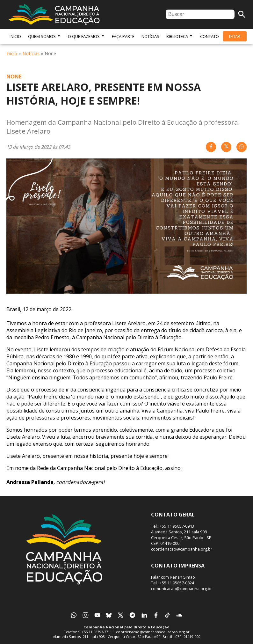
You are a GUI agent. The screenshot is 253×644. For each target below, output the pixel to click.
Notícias (150, 36)
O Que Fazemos (86, 36)
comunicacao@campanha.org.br (181, 589)
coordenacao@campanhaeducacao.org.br (153, 632)
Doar (235, 36)
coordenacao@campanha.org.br (182, 549)
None (14, 77)
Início (15, 36)
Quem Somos (44, 36)
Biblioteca (180, 36)
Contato (210, 36)
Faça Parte (123, 36)
